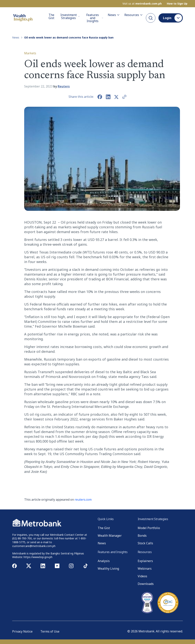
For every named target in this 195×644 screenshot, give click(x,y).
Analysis (104, 561)
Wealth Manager (110, 536)
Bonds (142, 536)
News (114, 15)
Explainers (145, 561)
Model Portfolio (149, 528)
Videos (142, 576)
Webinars (145, 569)
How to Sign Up (177, 3)
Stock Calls (145, 543)
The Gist (51, 16)
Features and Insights (95, 18)
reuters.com (83, 500)
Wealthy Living (108, 569)
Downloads (146, 584)
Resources (134, 15)
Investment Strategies (70, 16)
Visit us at (142, 3)
